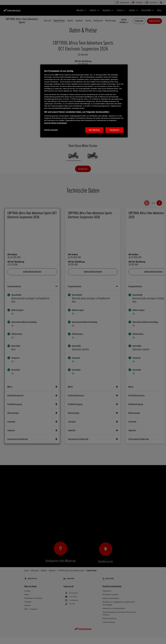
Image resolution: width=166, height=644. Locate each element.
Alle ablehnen (94, 130)
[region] (84, 101)
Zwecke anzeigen (51, 130)
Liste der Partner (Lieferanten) (55, 123)
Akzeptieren (115, 130)
